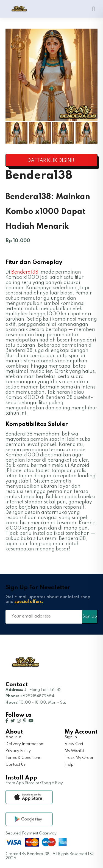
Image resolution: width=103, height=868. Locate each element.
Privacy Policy (18, 751)
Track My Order (79, 758)
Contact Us (16, 765)
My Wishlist (74, 751)
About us (13, 737)
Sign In (71, 737)
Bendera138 (25, 272)
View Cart (74, 744)
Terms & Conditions (23, 758)
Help (69, 765)
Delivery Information (24, 744)
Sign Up (90, 616)
